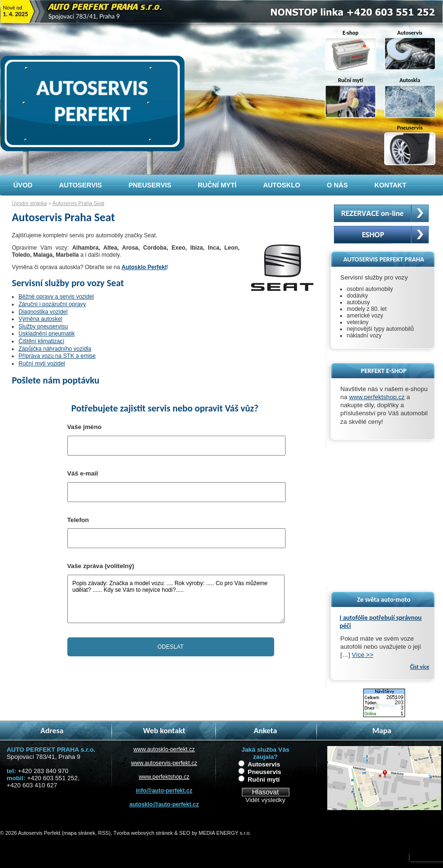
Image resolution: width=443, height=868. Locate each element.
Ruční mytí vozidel (42, 364)
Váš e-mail (83, 473)
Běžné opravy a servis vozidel (56, 297)
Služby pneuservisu (43, 327)
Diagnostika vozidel (43, 312)
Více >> (363, 655)
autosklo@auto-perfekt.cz (164, 804)
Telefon (78, 520)
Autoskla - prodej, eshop (381, 235)
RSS (104, 833)
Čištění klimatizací (42, 341)
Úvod (23, 185)
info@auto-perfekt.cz (164, 791)
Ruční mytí (263, 779)
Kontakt (390, 185)
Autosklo (282, 185)
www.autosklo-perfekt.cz (164, 749)
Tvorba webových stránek (143, 833)
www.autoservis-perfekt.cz (164, 763)
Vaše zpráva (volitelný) (101, 566)
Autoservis (264, 764)
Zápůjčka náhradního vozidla (55, 349)
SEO (185, 833)
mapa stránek (79, 833)
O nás (337, 185)
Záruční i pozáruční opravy (52, 304)
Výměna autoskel (40, 319)
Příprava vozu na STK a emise (57, 356)
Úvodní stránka (29, 203)
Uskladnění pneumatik (47, 334)
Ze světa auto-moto (384, 600)
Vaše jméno (85, 427)
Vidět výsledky (265, 800)
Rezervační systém (381, 213)
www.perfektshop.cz (377, 397)
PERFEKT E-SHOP (384, 371)
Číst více (420, 667)
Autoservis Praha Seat (78, 203)
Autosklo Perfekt (144, 267)
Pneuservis (264, 772)
